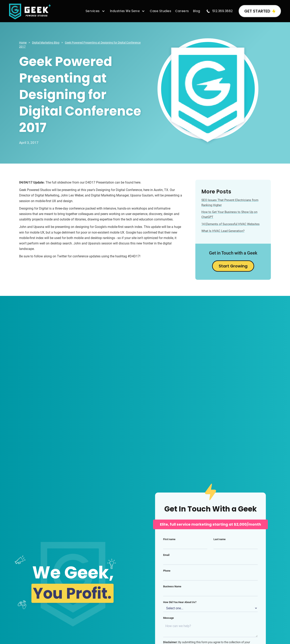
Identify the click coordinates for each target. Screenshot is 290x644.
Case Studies (161, 11)
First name (169, 539)
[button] (96, 11)
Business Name (172, 586)
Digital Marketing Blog (46, 43)
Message (168, 618)
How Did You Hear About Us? (180, 602)
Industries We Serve (125, 11)
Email (166, 555)
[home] (30, 11)
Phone (167, 571)
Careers (182, 11)
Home (23, 43)
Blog (197, 11)
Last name (220, 539)
